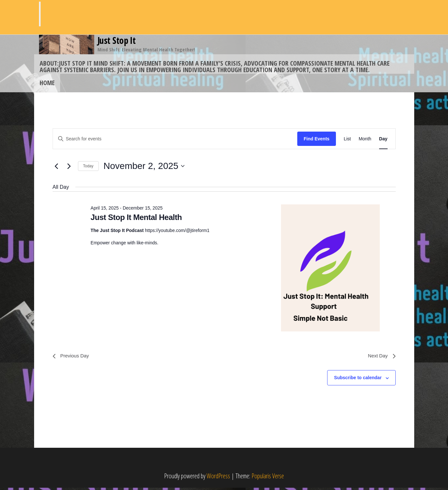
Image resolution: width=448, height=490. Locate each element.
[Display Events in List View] (347, 140)
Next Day (381, 358)
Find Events (317, 140)
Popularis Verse (268, 478)
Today (88, 167)
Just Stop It (116, 40)
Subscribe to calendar (358, 380)
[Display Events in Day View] (383, 140)
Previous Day (72, 358)
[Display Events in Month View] (365, 140)
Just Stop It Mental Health (136, 219)
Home (46, 83)
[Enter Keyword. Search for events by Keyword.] (175, 140)
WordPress (218, 478)
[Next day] (69, 168)
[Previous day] (57, 168)
